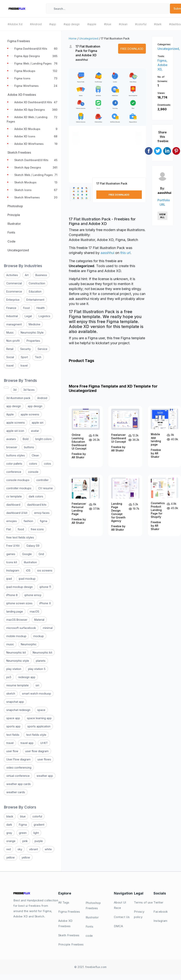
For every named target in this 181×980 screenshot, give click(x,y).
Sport (24, 357)
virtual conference (18, 776)
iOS (28, 570)
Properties (33, 341)
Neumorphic (29, 644)
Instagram (13, 570)
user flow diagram (37, 751)
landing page (15, 611)
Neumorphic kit (16, 652)
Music (10, 332)
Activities (12, 275)
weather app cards (19, 784)
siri (37, 685)
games (11, 554)
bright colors (43, 439)
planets (41, 661)
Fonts (90, 926)
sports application (39, 726)
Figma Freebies (69, 912)
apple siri (38, 423)
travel (10, 365)
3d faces (29, 390)
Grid (41, 554)
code (89, 936)
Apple (10, 414)
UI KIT (44, 743)
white (48, 849)
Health (41, 308)
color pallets (14, 464)
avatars (11, 439)
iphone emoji (33, 595)
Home (73, 38)
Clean (35, 455)
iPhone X (45, 603)
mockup (39, 636)
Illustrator (92, 917)
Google (27, 554)
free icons (37, 529)
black (10, 816)
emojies (12, 521)
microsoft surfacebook (21, 628)
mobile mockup (16, 636)
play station (14, 669)
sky (20, 849)
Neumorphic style (18, 661)
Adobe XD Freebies (65, 923)
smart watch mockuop (37, 693)
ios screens (45, 570)
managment (14, 324)
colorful (37, 816)
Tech (38, 357)
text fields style (36, 735)
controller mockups (19, 488)
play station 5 (37, 669)
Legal (28, 316)
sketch (11, 693)
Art (27, 275)
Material (39, 620)
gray (9, 833)
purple (39, 841)
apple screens (30, 414)
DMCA (119, 926)
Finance (11, 308)
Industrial (12, 316)
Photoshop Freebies (93, 905)
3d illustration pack (18, 398)
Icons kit (12, 562)
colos (47, 464)
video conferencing (19, 768)
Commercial (14, 283)
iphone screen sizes (19, 603)
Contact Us (122, 917)
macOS (34, 611)
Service (43, 349)
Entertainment (35, 300)
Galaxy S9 (33, 546)
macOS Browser (17, 620)
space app (13, 718)
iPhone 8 (12, 595)
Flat (9, 529)
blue (23, 816)
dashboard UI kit (17, 513)
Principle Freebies (71, 944)
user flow (12, 751)
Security (26, 349)
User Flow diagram (18, 759)
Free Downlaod (132, 49)
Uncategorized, (169, 49)
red (9, 849)
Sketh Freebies (69, 935)
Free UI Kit (13, 546)
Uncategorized (89, 38)
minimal (48, 628)
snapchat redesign (18, 710)
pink (25, 841)
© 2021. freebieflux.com (90, 967)
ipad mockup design (19, 587)
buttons (29, 447)
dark (9, 825)
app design (14, 406)
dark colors (36, 496)
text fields (13, 735)
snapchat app (15, 702)
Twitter (158, 902)
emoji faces (42, 513)
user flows (44, 759)
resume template (17, 685)
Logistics (44, 316)
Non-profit (13, 341)
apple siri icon (15, 431)
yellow (11, 857)
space (41, 710)
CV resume (45, 488)
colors (33, 464)
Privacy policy (139, 914)
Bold (26, 439)
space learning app (39, 718)
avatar (35, 431)
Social (10, 357)
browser (12, 447)
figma (44, 521)
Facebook (161, 912)
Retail (10, 349)
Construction (37, 283)
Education (35, 291)
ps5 (9, 677)
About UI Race (120, 905)
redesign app (27, 677)
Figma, (162, 60)
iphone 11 (45, 587)
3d (15, 390)
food (21, 529)
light (36, 833)
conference (14, 472)
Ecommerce (14, 291)
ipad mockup (27, 579)
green (23, 833)
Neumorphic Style (32, 332)
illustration (30, 562)
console (33, 472)
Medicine (34, 324)
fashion (28, 521)
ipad (9, 579)
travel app (27, 743)
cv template (14, 496)
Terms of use (143, 902)
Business (41, 275)
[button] (76, 129)
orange (11, 841)
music (10, 644)
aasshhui (82, 60)
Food (26, 308)
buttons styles (16, 455)
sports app (13, 726)
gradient (39, 825)
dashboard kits (37, 505)
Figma (23, 825)
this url (125, 253)
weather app (45, 776)
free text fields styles (20, 537)
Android (42, 398)
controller (42, 480)
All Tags (64, 902)
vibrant (33, 849)
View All (162, 216)
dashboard (13, 505)
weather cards (16, 792)
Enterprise (13, 300)
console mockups (18, 480)
